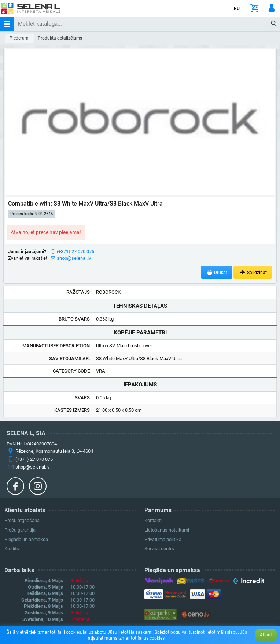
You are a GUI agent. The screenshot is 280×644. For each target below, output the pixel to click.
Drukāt (217, 272)
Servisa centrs (159, 549)
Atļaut (266, 635)
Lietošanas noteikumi (167, 530)
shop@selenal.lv (74, 258)
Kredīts (12, 549)
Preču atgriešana (22, 520)
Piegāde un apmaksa (26, 539)
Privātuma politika (163, 539)
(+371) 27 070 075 (75, 251)
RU (237, 8)
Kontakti (153, 520)
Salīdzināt (253, 272)
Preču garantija (20, 530)
